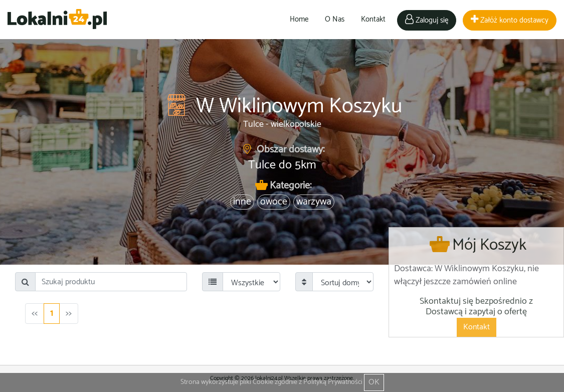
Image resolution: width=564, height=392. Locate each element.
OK (374, 382)
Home (299, 19)
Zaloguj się (427, 20)
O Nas (335, 19)
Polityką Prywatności (333, 382)
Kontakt (373, 19)
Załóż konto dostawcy (510, 20)
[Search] (111, 282)
